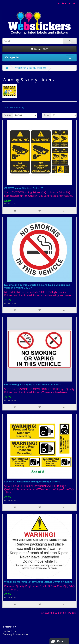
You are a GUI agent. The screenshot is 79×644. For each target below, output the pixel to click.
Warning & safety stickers (31, 68)
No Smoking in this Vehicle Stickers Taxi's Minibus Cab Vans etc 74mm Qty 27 (37, 286)
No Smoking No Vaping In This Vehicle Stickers (33, 384)
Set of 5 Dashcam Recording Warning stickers (32, 481)
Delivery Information (15, 634)
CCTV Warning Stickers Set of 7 (23, 188)
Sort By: (8, 115)
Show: (46, 115)
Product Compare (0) (14, 108)
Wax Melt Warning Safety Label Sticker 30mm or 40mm (38, 582)
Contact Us (9, 631)
